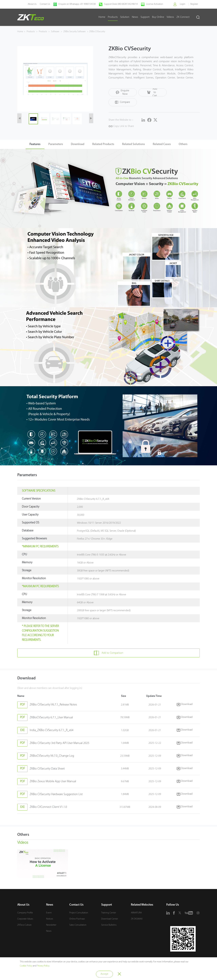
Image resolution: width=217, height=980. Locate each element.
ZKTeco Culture (24, 926)
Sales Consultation (78, 926)
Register (194, 4)
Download (76, 137)
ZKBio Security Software (75, 32)
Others (187, 137)
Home (102, 17)
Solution (125, 17)
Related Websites (142, 906)
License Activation (154, 4)
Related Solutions (135, 137)
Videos (170, 17)
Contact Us (45, 4)
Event (49, 914)
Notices (50, 920)
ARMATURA (136, 914)
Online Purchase (77, 920)
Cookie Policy (26, 966)
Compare (178, 93)
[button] (19, 115)
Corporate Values (25, 920)
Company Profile (25, 914)
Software (55, 32)
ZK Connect (183, 17)
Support (145, 17)
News (135, 17)
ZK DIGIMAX (137, 920)
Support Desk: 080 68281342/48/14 (121, 4)
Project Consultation (79, 914)
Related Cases (164, 137)
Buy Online (158, 17)
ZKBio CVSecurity (97, 32)
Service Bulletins (109, 926)
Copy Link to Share (121, 117)
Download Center (110, 920)
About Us (32, 4)
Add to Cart (150, 93)
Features (31, 137)
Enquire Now (122, 93)
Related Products (103, 137)
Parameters (53, 137)
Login (182, 4)
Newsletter (51, 926)
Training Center (109, 914)
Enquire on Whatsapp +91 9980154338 (77, 4)
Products (113, 17)
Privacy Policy (43, 966)
